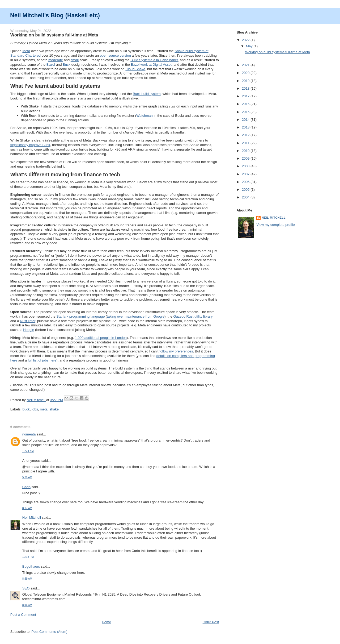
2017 (246, 96)
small (75, 60)
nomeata (29, 434)
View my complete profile (275, 225)
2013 (246, 127)
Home (106, 622)
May (250, 46)
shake (54, 409)
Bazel (51, 65)
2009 (246, 158)
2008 (246, 166)
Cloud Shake (135, 69)
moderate (56, 60)
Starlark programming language (80, 316)
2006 (246, 182)
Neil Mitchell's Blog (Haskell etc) (55, 15)
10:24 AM (28, 451)
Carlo (26, 487)
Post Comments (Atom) (49, 631)
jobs (35, 409)
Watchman (144, 115)
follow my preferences (176, 351)
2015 (246, 112)
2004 (246, 197)
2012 (246, 135)
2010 (246, 151)
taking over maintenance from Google (136, 316)
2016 (246, 104)
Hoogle (29, 329)
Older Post (211, 622)
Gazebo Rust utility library (193, 316)
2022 (246, 40)
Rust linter (28, 321)
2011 (246, 143)
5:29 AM (27, 477)
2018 (246, 88)
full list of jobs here (42, 360)
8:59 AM (27, 578)
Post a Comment (23, 614)
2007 (246, 174)
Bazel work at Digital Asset (151, 65)
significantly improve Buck (30, 145)
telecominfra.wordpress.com (44, 599)
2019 (246, 81)
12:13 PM (28, 557)
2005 (246, 190)
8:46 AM (27, 605)
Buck (67, 65)
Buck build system (147, 94)
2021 (246, 65)
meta (44, 409)
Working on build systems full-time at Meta (278, 52)
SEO (26, 588)
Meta (26, 51)
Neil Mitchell (36, 400)
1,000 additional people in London (101, 337)
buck (26, 409)
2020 (246, 73)
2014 (246, 120)
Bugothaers (31, 566)
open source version (115, 55)
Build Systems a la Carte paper (154, 60)
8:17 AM (27, 508)
